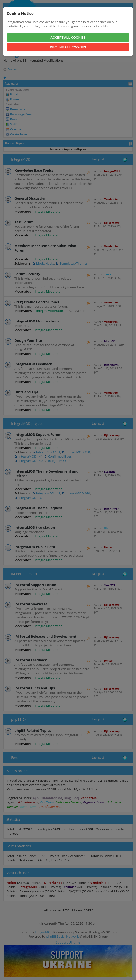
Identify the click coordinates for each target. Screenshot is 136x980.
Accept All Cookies (68, 38)
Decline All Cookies (68, 47)
